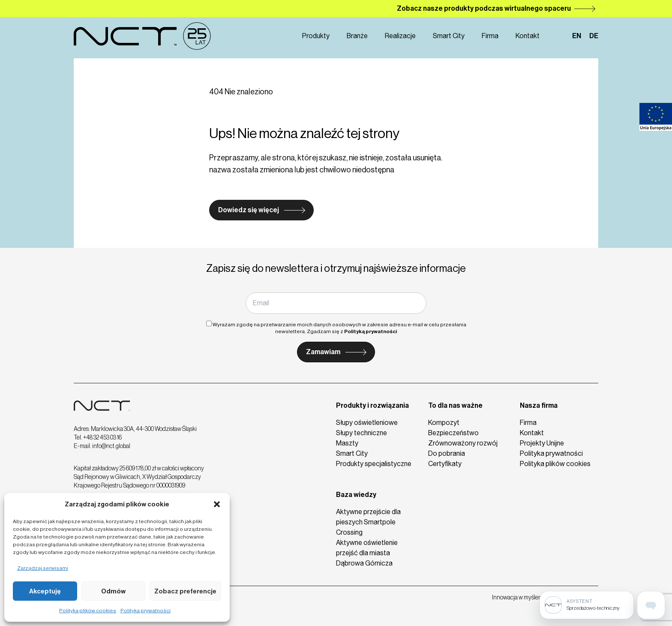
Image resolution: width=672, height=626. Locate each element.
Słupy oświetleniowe (367, 423)
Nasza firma (539, 405)
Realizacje (400, 36)
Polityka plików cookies (88, 611)
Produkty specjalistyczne (374, 464)
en (577, 36)
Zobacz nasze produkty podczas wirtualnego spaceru (484, 8)
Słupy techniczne (361, 433)
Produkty (316, 36)
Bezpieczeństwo (453, 433)
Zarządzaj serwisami (43, 568)
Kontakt (528, 36)
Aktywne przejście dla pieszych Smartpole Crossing (368, 522)
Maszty (347, 443)
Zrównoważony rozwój (463, 443)
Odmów (113, 591)
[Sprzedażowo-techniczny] (587, 605)
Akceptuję (45, 591)
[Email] (336, 303)
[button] (217, 504)
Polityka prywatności (145, 611)
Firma (490, 36)
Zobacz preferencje (185, 591)
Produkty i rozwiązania (372, 405)
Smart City (449, 36)
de (594, 36)
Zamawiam (323, 352)
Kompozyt (444, 423)
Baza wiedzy (356, 495)
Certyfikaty (445, 464)
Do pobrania (447, 453)
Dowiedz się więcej (249, 210)
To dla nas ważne (455, 405)
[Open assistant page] (651, 605)
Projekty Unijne (542, 443)
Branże (357, 36)
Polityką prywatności (370, 331)
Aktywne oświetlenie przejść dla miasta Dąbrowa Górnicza (367, 553)
